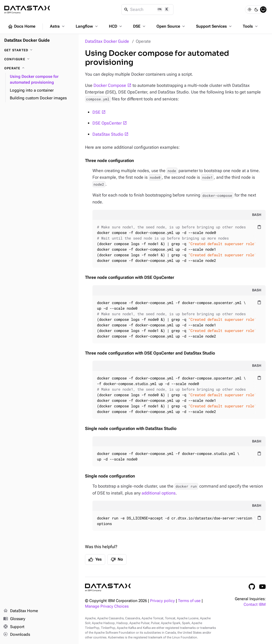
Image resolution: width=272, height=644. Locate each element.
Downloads (17, 635)
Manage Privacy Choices (107, 606)
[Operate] (39, 68)
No (117, 560)
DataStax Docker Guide (107, 41)
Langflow (87, 26)
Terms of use (189, 601)
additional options (159, 493)
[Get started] (39, 50)
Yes (95, 560)
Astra (58, 26)
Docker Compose (110, 85)
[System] (263, 10)
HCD (116, 26)
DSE (140, 26)
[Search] (148, 10)
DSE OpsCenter (107, 123)
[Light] (249, 10)
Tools (251, 26)
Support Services (214, 26)
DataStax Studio (108, 134)
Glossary (14, 619)
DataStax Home (21, 611)
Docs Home (22, 27)
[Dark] (256, 10)
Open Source (171, 26)
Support (14, 627)
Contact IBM (255, 605)
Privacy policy (162, 601)
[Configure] (39, 59)
